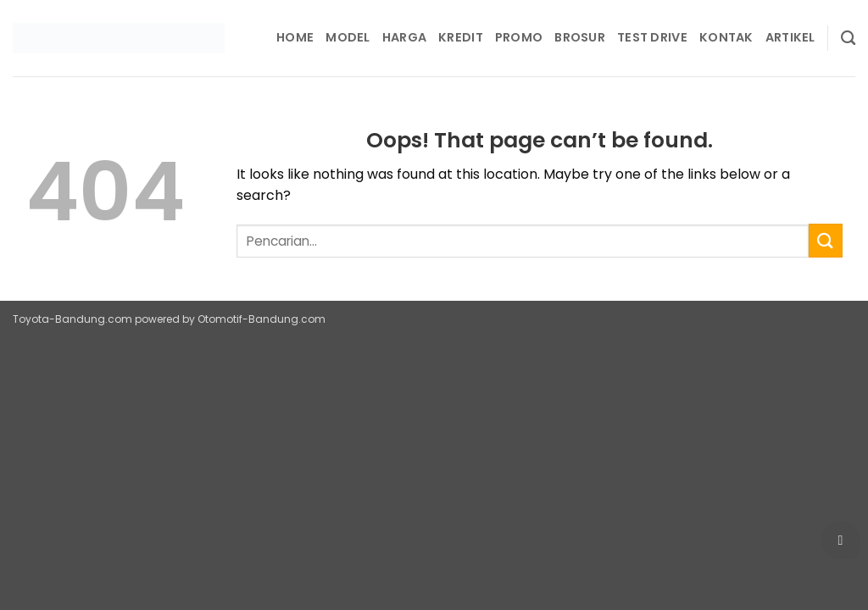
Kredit (461, 37)
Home (295, 37)
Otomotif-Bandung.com (262, 319)
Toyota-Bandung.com (72, 319)
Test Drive (652, 37)
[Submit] (826, 240)
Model (348, 37)
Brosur (580, 37)
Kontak (726, 37)
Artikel (790, 37)
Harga (404, 37)
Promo (519, 37)
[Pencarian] (848, 39)
